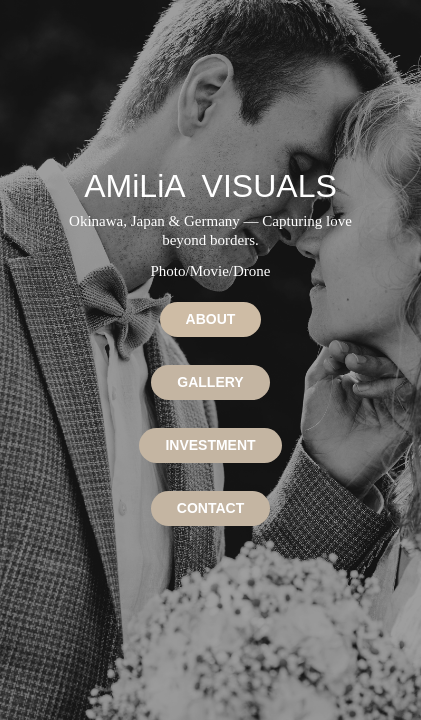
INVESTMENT (210, 445)
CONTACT (210, 508)
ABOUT (211, 319)
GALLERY (210, 382)
